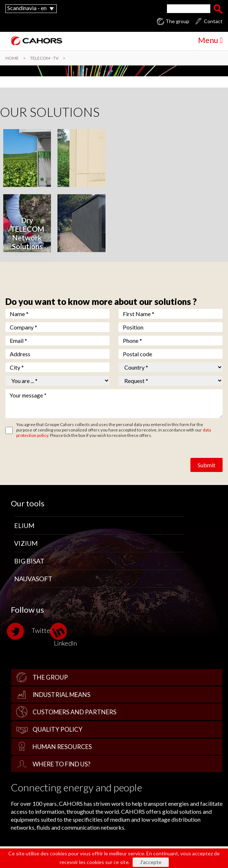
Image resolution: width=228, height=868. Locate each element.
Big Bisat (29, 561)
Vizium (26, 543)
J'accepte (151, 862)
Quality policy (57, 729)
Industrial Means (61, 695)
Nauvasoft (33, 579)
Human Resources (62, 747)
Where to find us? (61, 764)
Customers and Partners (74, 712)
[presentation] (60, 459)
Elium (24, 526)
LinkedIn (65, 635)
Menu (210, 40)
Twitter (32, 631)
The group (177, 21)
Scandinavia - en (27, 8)
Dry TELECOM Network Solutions (27, 233)
